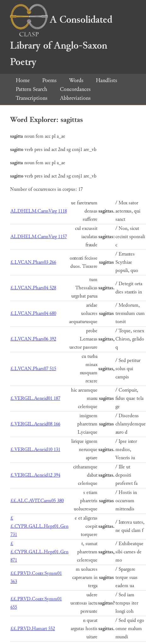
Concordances (75, 89)
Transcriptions (32, 98)
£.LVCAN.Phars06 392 (33, 339)
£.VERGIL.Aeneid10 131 (35, 450)
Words (76, 80)
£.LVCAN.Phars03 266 (33, 262)
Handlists (106, 80)
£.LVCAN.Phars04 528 (33, 288)
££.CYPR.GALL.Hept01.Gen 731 (39, 526)
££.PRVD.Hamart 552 (33, 629)
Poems (49, 80)
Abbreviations (75, 98)
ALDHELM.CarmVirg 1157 (39, 237)
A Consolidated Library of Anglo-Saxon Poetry (61, 41)
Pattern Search (32, 89)
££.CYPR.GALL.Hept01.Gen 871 (39, 552)
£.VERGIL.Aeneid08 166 (35, 424)
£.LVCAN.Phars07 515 (33, 369)
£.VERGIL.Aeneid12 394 (35, 475)
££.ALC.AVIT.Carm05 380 (37, 501)
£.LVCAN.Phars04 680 (33, 313)
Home (23, 80)
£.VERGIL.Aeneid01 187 (35, 398)
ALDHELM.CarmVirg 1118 (39, 211)
